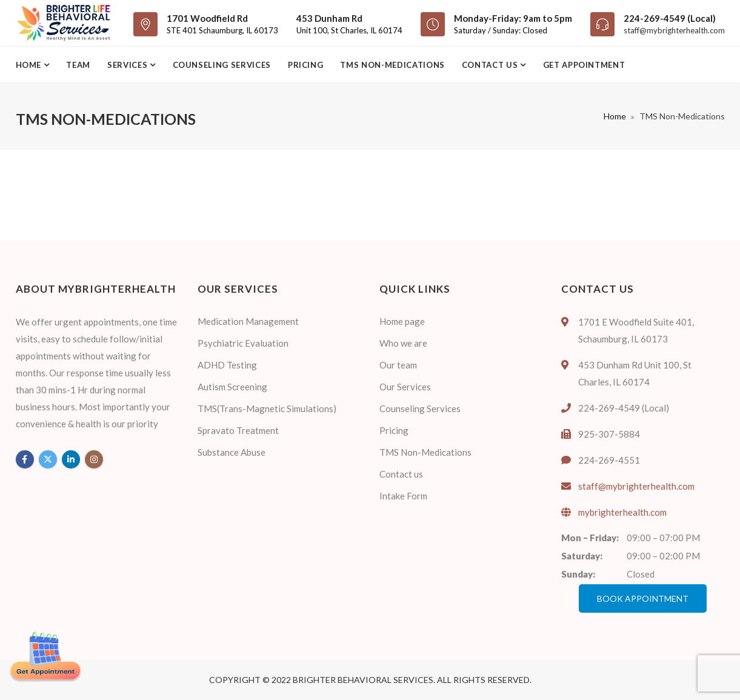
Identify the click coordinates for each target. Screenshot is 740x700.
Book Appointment (643, 598)
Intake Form (403, 496)
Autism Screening (232, 387)
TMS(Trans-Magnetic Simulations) (267, 408)
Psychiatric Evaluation (243, 343)
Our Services (405, 387)
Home (30, 65)
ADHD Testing (227, 365)
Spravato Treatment (238, 430)
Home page (402, 321)
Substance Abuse (232, 452)
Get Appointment (584, 65)
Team (78, 65)
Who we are (403, 343)
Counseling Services (222, 65)
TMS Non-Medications (392, 65)
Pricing (306, 65)
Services (128, 65)
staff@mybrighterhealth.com (674, 30)
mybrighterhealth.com (622, 512)
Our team (398, 365)
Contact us (491, 65)
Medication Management (248, 321)
